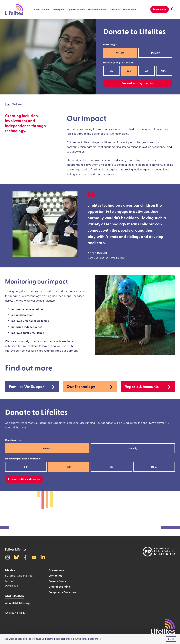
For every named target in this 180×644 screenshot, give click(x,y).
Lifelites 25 (115, 9)
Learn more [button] (94, 639)
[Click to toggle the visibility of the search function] (173, 9)
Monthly (156, 53)
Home (8, 104)
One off (120, 53)
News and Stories (97, 9)
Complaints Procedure (63, 592)
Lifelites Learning (59, 587)
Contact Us (55, 576)
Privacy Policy (57, 581)
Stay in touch (130, 9)
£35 (147, 71)
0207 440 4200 (14, 596)
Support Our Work (76, 9)
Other (164, 71)
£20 (129, 71)
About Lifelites (42, 9)
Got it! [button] (171, 639)
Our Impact (58, 9)
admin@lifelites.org (17, 603)
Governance (56, 570)
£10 (111, 71)
